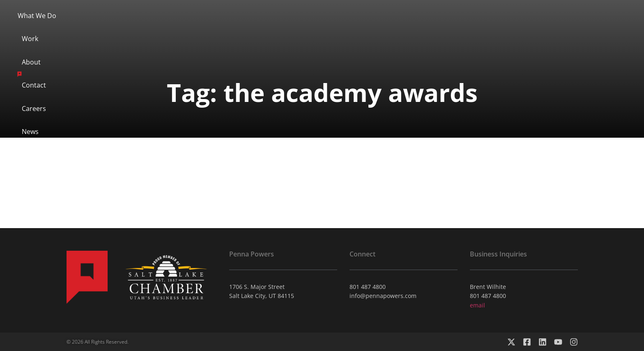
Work (235, 28)
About (274, 28)
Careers (411, 28)
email (477, 305)
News (452, 28)
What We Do (186, 28)
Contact (365, 28)
